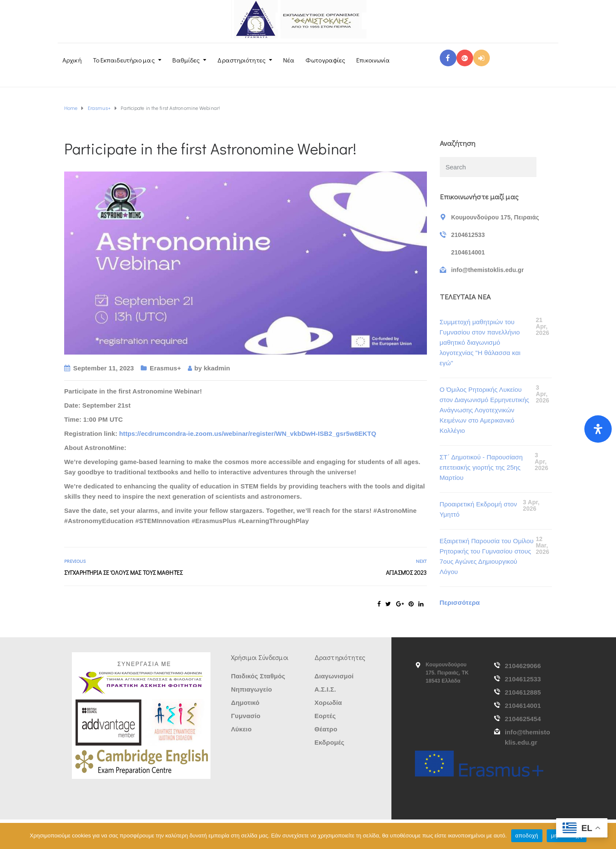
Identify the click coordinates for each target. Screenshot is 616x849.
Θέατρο (326, 729)
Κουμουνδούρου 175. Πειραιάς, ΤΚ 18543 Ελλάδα (447, 673)
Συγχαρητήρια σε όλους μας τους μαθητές (123, 572)
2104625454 (523, 719)
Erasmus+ (165, 368)
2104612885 (523, 692)
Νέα (289, 60)
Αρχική (72, 60)
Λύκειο (241, 729)
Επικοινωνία (373, 60)
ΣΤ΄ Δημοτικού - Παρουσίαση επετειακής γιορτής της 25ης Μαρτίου (481, 467)
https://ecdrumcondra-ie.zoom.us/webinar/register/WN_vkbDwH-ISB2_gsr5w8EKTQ (248, 433)
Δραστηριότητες (241, 60)
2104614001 (523, 706)
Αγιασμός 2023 (406, 572)
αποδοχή (527, 836)
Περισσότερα (460, 602)
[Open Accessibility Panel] (598, 429)
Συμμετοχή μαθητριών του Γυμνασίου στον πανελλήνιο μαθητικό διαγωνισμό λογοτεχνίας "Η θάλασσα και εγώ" (480, 342)
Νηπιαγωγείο (252, 689)
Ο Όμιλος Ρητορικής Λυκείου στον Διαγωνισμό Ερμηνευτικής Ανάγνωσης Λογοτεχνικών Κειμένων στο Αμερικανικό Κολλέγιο (485, 410)
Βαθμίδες (186, 60)
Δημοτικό (245, 703)
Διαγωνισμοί (334, 676)
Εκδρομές (329, 742)
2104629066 (523, 666)
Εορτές (325, 716)
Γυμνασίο (246, 716)
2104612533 (523, 679)
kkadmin (217, 368)
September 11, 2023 (104, 368)
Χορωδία (328, 703)
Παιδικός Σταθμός (258, 676)
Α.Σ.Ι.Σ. (325, 689)
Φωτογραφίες (325, 60)
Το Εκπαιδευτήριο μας (124, 60)
